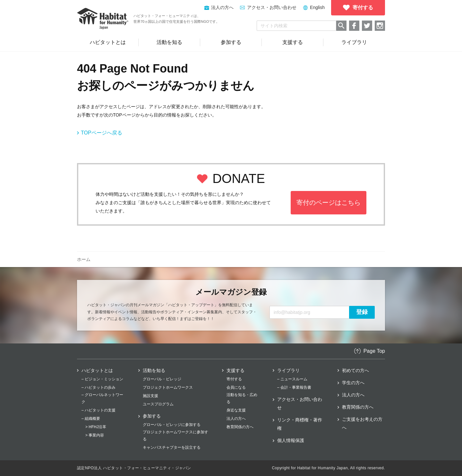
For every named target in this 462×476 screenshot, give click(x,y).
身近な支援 (236, 410)
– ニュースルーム (292, 379)
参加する (152, 416)
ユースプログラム (158, 404)
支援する (235, 370)
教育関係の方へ (240, 427)
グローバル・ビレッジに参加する (172, 425)
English (317, 7)
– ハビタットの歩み (98, 387)
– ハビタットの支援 (98, 410)
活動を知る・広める (242, 398)
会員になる (236, 387)
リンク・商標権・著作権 (300, 424)
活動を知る (154, 370)
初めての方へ (355, 370)
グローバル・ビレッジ (162, 379)
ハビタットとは (97, 370)
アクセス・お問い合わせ (272, 7)
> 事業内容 (95, 435)
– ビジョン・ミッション (102, 379)
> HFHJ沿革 (96, 427)
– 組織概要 (91, 419)
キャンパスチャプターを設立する (172, 447)
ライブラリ (288, 370)
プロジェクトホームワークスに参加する (175, 436)
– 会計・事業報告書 (294, 387)
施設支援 (150, 396)
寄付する (234, 379)
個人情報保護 (291, 440)
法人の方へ (236, 419)
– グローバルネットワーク (102, 398)
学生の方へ (353, 383)
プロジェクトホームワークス (168, 387)
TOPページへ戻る (102, 133)
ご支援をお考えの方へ (362, 423)
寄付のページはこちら (329, 203)
